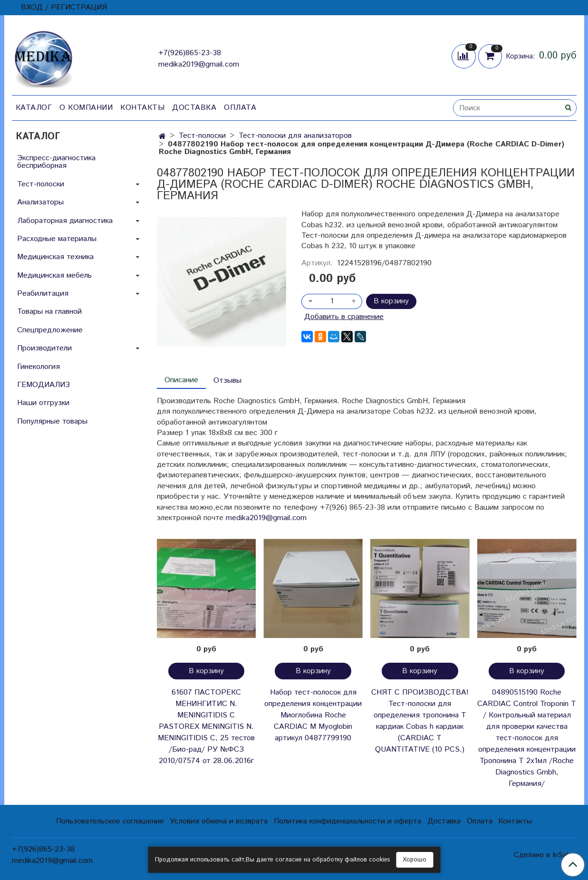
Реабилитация (43, 294)
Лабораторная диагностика (65, 221)
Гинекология (39, 367)
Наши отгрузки (43, 403)
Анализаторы (40, 202)
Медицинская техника (55, 257)
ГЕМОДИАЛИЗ (43, 385)
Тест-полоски (202, 136)
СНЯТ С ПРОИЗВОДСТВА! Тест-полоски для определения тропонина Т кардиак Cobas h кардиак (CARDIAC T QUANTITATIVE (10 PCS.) (420, 721)
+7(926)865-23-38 (190, 53)
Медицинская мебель (54, 276)
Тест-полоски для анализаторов (295, 136)
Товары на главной (49, 312)
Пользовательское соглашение (110, 821)
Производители (44, 348)
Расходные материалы (57, 239)
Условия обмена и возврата (219, 821)
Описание (181, 380)
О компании (86, 108)
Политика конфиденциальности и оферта (347, 821)
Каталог (34, 108)
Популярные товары (52, 421)
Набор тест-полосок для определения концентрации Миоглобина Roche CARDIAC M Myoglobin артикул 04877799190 (313, 715)
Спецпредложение (50, 330)
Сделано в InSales (545, 855)
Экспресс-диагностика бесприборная (56, 162)
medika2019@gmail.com (199, 64)
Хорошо (414, 860)
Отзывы (227, 381)
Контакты (142, 108)
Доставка (194, 108)
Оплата (240, 108)
